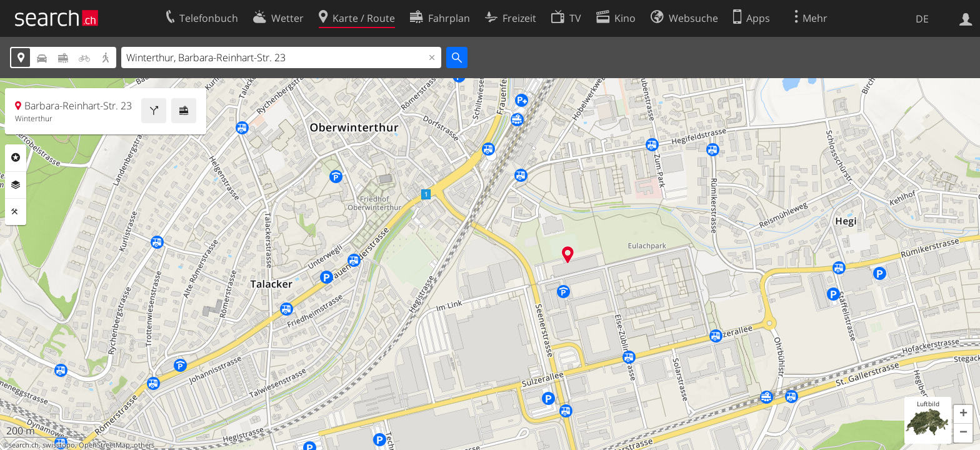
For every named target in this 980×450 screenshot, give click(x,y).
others (144, 445)
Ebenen (16, 185)
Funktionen (16, 212)
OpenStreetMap (104, 445)
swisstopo (59, 445)
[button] (963, 414)
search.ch (24, 445)
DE (922, 19)
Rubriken (16, 157)
